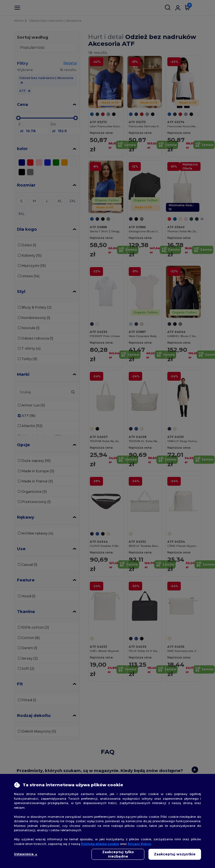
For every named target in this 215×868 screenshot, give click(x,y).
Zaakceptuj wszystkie (175, 854)
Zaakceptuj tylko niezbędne (118, 854)
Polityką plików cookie (100, 844)
